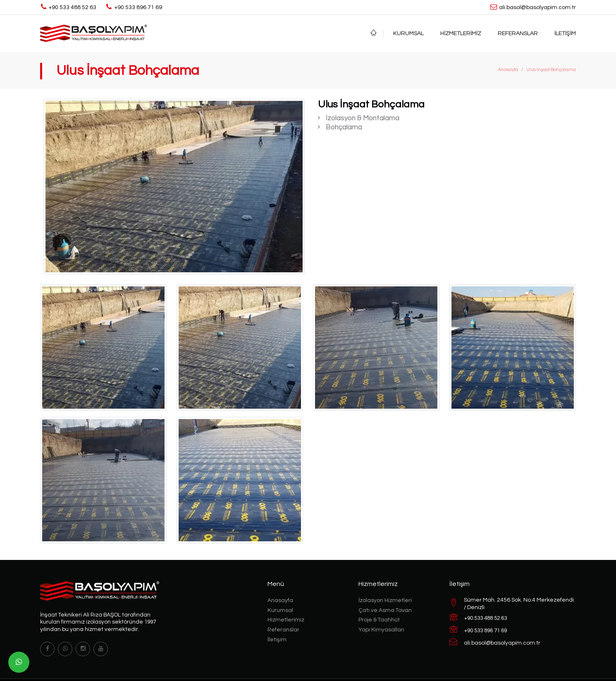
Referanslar (518, 33)
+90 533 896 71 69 (486, 631)
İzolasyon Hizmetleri (385, 600)
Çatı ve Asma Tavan (385, 610)
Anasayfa (508, 70)
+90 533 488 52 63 (486, 618)
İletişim (565, 33)
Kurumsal (408, 33)
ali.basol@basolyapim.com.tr (502, 643)
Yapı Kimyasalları (381, 630)
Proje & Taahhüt (379, 620)
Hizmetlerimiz (461, 33)
